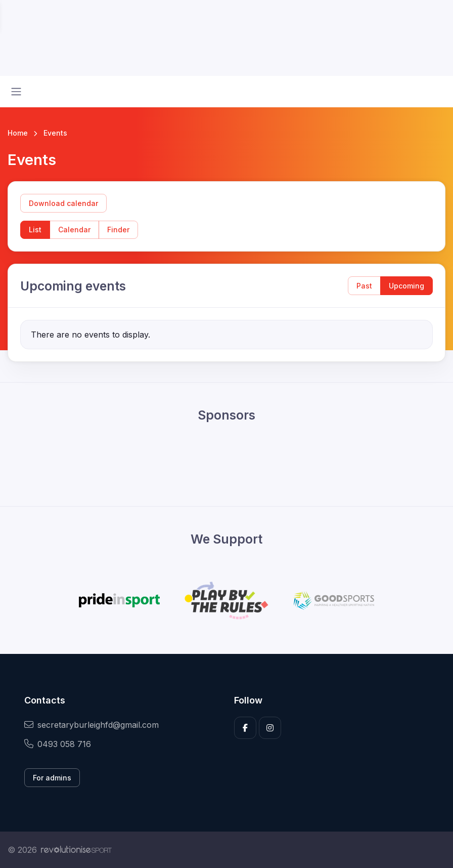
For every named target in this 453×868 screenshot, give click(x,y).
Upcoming (406, 286)
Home (18, 133)
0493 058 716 (58, 744)
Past (364, 286)
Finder (118, 230)
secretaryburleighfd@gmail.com (92, 725)
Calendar (74, 230)
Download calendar (63, 203)
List (35, 230)
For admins (52, 778)
